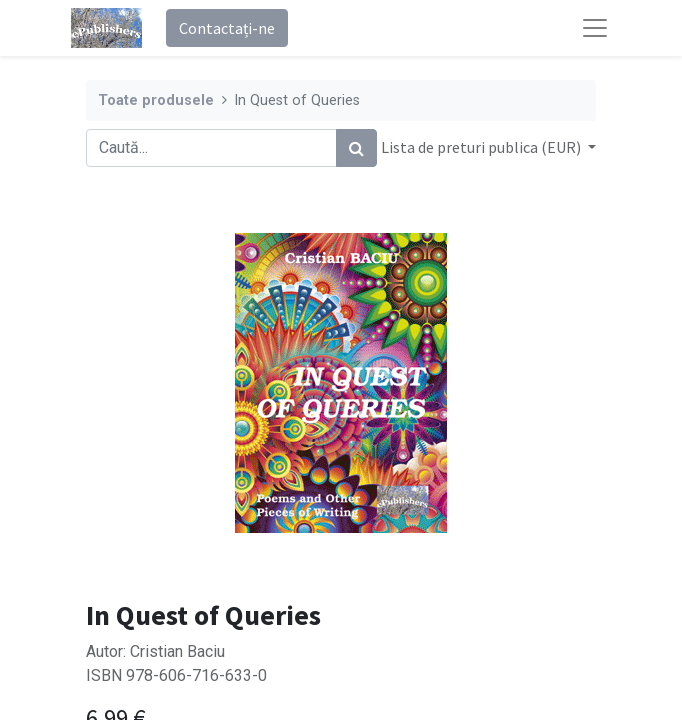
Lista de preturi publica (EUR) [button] (482, 147)
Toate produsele (156, 100)
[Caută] (356, 148)
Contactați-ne (227, 28)
